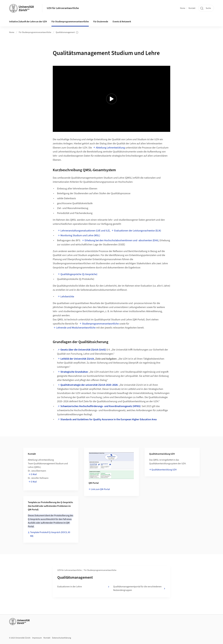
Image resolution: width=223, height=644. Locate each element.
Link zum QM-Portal (100, 489)
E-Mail (34, 474)
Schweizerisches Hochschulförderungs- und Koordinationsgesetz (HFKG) (100, 406)
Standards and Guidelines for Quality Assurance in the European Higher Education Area (109, 419)
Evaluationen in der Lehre (84, 587)
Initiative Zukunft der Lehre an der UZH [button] (28, 22)
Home (183, 8)
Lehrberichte (67, 297)
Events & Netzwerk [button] (122, 22)
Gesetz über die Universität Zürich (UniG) (83, 350)
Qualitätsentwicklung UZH (164, 470)
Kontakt (192, 8)
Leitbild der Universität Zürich (77, 359)
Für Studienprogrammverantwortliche (35, 32)
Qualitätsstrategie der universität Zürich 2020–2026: (89, 385)
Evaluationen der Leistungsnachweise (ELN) (138, 231)
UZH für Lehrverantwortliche (63, 8)
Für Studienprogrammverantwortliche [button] (70, 22)
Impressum (37, 638)
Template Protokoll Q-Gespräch (50, 534)
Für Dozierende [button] (101, 22)
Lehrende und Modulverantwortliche (76, 328)
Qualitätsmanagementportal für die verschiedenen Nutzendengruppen (139, 588)
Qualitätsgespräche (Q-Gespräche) (79, 274)
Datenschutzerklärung (62, 638)
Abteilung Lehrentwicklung (110, 148)
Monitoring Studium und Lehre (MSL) (80, 235)
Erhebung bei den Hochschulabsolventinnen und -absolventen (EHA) (122, 240)
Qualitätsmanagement (67, 32)
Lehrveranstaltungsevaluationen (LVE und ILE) (85, 231)
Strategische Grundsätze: (74, 372)
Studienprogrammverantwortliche (100, 324)
